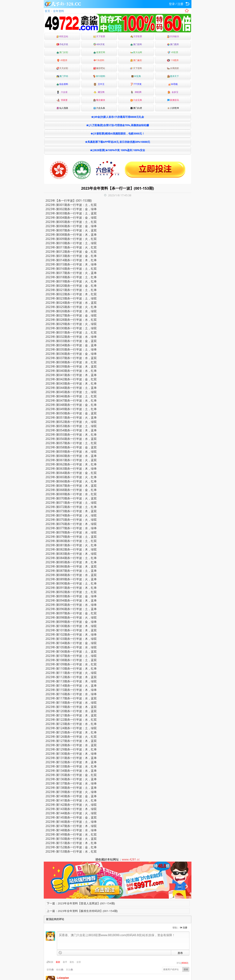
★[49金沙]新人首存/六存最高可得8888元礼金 (117, 117)
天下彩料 (136, 68)
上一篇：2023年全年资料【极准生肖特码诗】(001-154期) (82, 911)
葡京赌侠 (99, 100)
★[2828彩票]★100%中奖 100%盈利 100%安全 (117, 150)
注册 (180, 4)
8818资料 (99, 76)
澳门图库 (173, 44)
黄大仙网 (136, 52)
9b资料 (99, 60)
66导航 (173, 84)
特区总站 (62, 36)
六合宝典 (136, 100)
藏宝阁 (99, 92)
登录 (172, 4)
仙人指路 (62, 108)
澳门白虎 (136, 108)
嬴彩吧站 (99, 68)
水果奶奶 (173, 68)
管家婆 (62, 100)
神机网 (136, 92)
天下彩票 (99, 36)
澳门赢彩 (136, 60)
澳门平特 (62, 76)
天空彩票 (136, 36)
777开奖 (136, 84)
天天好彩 (62, 68)
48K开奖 (99, 44)
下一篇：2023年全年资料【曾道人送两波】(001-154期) (81, 903)
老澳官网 (99, 52)
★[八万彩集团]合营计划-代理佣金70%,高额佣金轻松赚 (117, 125)
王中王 (99, 84)
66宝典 (136, 76)
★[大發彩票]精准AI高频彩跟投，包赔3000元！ (118, 133)
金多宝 (173, 92)
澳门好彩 (62, 52)
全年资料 (59, 11)
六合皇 (62, 92)
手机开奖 (62, 44)
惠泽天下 (173, 76)
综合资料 (62, 84)
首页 (47, 11)
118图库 (173, 60)
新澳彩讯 (173, 100)
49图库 (62, 60)
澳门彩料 (136, 44)
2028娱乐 (173, 36)
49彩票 (173, 52)
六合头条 (99, 108)
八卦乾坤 (173, 108)
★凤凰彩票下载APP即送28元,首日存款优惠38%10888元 (118, 142)
